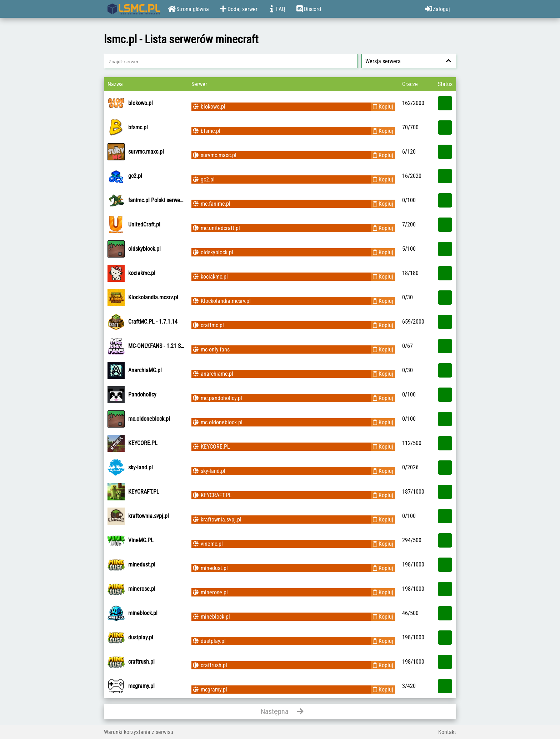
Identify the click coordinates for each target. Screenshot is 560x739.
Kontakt (447, 732)
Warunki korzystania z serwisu (139, 732)
